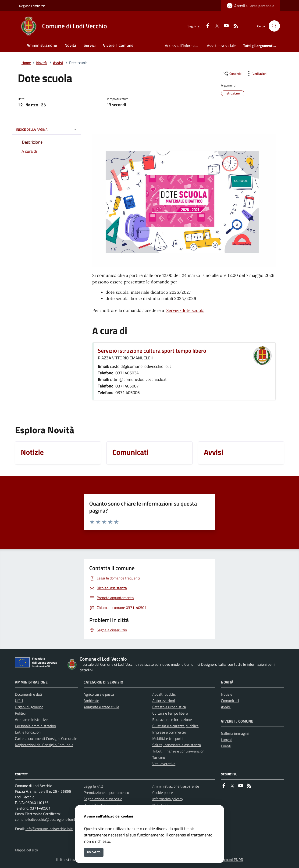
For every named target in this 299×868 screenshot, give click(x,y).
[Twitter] (215, 26)
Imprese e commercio (169, 732)
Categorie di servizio (103, 682)
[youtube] (224, 26)
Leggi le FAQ (93, 786)
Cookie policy (163, 792)
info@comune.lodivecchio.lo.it (49, 829)
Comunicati (230, 701)
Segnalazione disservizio (103, 799)
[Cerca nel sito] (274, 26)
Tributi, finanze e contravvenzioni (179, 751)
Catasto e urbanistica (169, 707)
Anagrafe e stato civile (101, 707)
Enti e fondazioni (28, 732)
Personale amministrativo (35, 726)
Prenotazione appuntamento (106, 792)
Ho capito (94, 852)
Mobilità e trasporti (167, 738)
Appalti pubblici (164, 694)
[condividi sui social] (232, 73)
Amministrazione (31, 682)
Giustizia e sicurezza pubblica (175, 726)
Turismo (159, 757)
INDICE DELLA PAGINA (46, 129)
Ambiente (91, 701)
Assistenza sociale (221, 46)
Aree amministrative (31, 720)
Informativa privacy (168, 799)
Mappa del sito (26, 850)
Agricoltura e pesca (99, 694)
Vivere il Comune (237, 721)
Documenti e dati (28, 694)
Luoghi (226, 740)
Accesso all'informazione (184, 46)
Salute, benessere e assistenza (177, 745)
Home (26, 63)
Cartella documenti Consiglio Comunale (46, 738)
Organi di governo (29, 707)
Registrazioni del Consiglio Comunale (44, 745)
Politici (20, 713)
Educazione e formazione (172, 720)
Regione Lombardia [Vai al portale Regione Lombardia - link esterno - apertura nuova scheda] (32, 6)
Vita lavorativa (164, 764)
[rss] (234, 26)
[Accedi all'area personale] (251, 6)
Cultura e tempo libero (170, 713)
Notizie (227, 694)
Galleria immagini (235, 733)
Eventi (226, 746)
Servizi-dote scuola (185, 310)
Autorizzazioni (164, 701)
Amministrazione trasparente (176, 786)
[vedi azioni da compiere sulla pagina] (256, 73)
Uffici (19, 701)
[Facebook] (206, 26)
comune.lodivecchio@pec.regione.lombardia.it (51, 819)
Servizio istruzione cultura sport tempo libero (152, 351)
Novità (41, 63)
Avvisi (58, 63)
